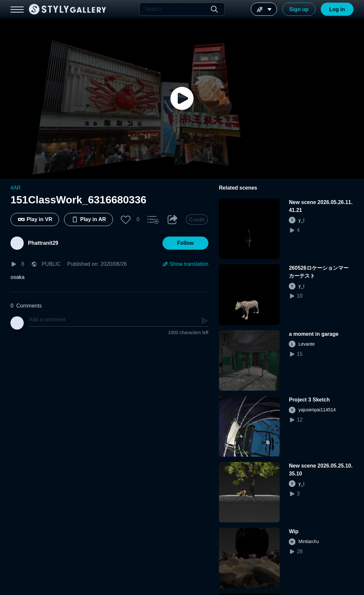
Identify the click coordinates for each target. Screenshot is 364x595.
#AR (16, 188)
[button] (126, 219)
